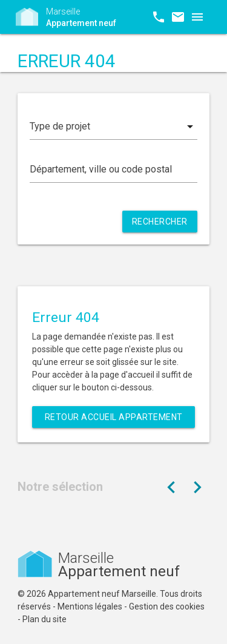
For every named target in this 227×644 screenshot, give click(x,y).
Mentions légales (90, 606)
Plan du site (44, 619)
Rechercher (160, 222)
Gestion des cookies (167, 606)
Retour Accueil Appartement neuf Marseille (114, 420)
